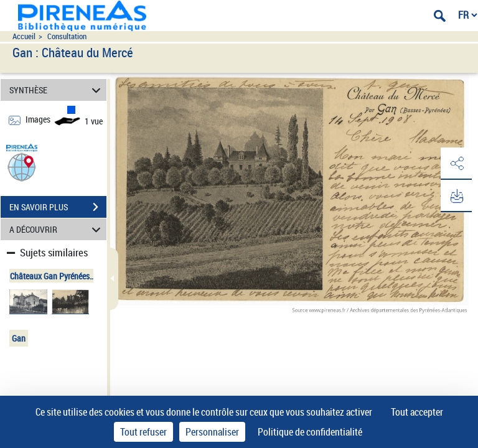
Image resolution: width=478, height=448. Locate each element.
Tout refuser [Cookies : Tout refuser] (143, 432)
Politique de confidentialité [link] (310, 432)
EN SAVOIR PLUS (58, 207)
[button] (22, 166)
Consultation (67, 36)
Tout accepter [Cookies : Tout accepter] (417, 412)
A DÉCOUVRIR (57, 229)
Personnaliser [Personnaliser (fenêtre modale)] (212, 432)
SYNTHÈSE (57, 90)
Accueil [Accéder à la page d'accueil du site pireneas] (24, 36)
